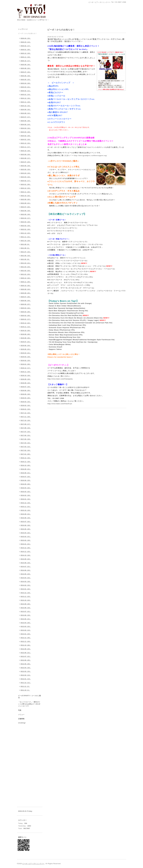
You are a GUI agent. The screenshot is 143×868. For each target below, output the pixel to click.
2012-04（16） (26, 668)
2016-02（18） (26, 495)
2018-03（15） (26, 402)
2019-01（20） (26, 364)
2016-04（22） (26, 488)
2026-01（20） (26, 50)
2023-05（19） (26, 169)
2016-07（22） (26, 477)
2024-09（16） (26, 109)
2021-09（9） (25, 244)
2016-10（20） (26, 465)
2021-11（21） (26, 237)
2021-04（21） (26, 263)
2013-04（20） (26, 623)
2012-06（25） (26, 660)
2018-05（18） (26, 394)
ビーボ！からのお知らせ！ (28, 33)
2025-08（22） (26, 68)
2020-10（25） (26, 286)
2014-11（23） (26, 552)
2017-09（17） (26, 424)
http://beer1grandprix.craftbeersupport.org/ (91, 155)
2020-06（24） (26, 301)
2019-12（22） (26, 323)
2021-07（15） (26, 252)
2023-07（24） (26, 162)
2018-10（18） (26, 375)
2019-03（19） (26, 357)
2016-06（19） (26, 480)
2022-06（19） (26, 211)
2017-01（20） (26, 454)
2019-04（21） (26, 353)
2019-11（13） (26, 327)
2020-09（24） (26, 289)
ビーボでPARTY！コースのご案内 (30, 697)
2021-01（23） (26, 274)
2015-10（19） (26, 510)
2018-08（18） (26, 383)
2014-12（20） (26, 548)
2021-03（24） (26, 267)
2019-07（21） (26, 342)
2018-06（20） (26, 390)
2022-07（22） (26, 207)
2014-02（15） (26, 585)
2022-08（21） (26, 203)
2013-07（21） (26, 611)
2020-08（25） (26, 293)
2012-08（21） (26, 653)
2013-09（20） (26, 604)
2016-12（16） (26, 458)
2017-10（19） (26, 420)
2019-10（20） (26, 330)
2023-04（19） (26, 173)
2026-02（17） (26, 46)
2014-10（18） (26, 555)
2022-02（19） (26, 226)
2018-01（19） (26, 409)
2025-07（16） (26, 72)
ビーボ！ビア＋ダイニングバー (33, 864)
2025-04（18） (26, 83)
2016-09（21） (26, 469)
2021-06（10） (26, 256)
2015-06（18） (26, 525)
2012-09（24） (26, 649)
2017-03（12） (26, 447)
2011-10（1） (25, 690)
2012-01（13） (26, 679)
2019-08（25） (26, 338)
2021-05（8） (25, 259)
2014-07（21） (26, 567)
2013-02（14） (26, 630)
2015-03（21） (26, 537)
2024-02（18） (26, 136)
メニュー (21, 715)
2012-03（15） (26, 671)
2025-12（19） (26, 53)
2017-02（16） (26, 450)
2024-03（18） (26, 132)
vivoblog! (22, 723)
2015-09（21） (26, 514)
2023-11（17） (26, 147)
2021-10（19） (26, 241)
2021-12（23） (26, 233)
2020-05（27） (26, 304)
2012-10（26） (26, 645)
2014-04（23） (26, 578)
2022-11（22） (26, 192)
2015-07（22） (26, 522)
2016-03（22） (26, 492)
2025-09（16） (26, 65)
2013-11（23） (26, 596)
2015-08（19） (26, 518)
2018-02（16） (26, 405)
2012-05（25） (26, 664)
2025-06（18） (26, 76)
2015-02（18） (26, 540)
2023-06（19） (26, 166)
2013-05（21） (26, 619)
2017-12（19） (26, 413)
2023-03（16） (26, 177)
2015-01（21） (26, 544)
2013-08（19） (26, 608)
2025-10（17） (26, 61)
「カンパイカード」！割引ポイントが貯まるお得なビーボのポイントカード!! (29, 704)
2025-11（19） (26, 57)
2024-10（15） (26, 106)
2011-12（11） (26, 683)
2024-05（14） (26, 124)
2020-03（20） (26, 312)
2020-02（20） (26, 316)
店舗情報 (21, 719)
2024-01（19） (26, 139)
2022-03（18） (26, 222)
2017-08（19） (26, 428)
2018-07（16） (26, 387)
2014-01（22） (26, 589)
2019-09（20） (26, 334)
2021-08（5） (25, 248)
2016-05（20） (26, 484)
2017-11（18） (26, 417)
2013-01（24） (26, 634)
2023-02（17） (26, 181)
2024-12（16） (26, 98)
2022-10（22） (26, 196)
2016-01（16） (26, 499)
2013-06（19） (26, 615)
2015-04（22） (26, 533)
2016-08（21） (26, 473)
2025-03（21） (26, 87)
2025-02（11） (26, 91)
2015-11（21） (26, 507)
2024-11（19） (26, 102)
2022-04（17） (26, 218)
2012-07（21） (26, 656)
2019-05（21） (26, 349)
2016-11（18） (26, 462)
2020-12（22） (26, 278)
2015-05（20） (26, 529)
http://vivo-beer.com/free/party (60, 379)
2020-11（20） (26, 282)
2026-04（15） (26, 38)
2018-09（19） (26, 379)
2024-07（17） (26, 117)
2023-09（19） (26, 154)
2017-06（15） (26, 435)
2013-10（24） (26, 600)
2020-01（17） (26, 319)
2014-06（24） (26, 570)
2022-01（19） (26, 229)
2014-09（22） (26, 559)
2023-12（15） (26, 143)
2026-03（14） (26, 42)
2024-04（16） (26, 128)
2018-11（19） (26, 372)
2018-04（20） (26, 398)
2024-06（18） (26, 121)
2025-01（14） (26, 94)
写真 (20, 710)
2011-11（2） (25, 686)
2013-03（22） (26, 626)
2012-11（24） (26, 641)
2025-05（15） (26, 80)
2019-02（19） (26, 360)
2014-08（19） (26, 563)
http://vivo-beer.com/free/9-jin (60, 404)
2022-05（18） (26, 214)
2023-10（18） (26, 151)
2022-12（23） (26, 188)
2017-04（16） (26, 443)
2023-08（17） (26, 158)
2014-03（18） (26, 581)
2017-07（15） (26, 432)
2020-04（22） (26, 308)
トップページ (23, 29)
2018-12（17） (26, 368)
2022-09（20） (26, 199)
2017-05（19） (26, 439)
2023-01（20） (26, 184)
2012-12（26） (26, 638)
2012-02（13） (26, 675)
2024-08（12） (26, 113)
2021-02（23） (26, 271)
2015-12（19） (26, 503)
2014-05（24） (26, 574)
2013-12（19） (26, 593)
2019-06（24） (26, 345)
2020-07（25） (26, 297)
